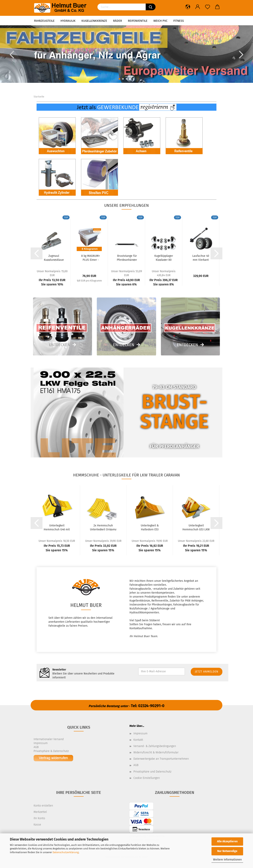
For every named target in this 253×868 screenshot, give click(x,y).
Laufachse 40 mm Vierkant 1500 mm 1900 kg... (201, 258)
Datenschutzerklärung (66, 852)
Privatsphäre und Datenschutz (152, 772)
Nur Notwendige (227, 851)
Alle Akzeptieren (227, 841)
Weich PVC (160, 21)
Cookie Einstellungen (147, 778)
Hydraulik (68, 21)
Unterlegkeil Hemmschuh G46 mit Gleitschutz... (57, 527)
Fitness (179, 21)
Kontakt (138, 740)
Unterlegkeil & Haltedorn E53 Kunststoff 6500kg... (150, 527)
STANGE (174, 421)
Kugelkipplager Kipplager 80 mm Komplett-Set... (164, 258)
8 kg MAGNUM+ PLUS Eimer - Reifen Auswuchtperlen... (91, 258)
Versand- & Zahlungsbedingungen (155, 746)
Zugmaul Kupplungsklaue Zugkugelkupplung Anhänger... (54, 258)
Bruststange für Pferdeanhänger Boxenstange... (127, 258)
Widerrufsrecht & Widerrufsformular (156, 752)
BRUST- (175, 402)
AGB (136, 765)
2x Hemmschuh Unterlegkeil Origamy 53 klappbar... (103, 527)
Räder (118, 21)
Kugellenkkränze (94, 21)
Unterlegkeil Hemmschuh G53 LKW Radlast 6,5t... (196, 527)
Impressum (140, 733)
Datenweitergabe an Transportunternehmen (161, 759)
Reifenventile (138, 21)
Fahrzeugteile (44, 21)
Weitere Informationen (227, 860)
